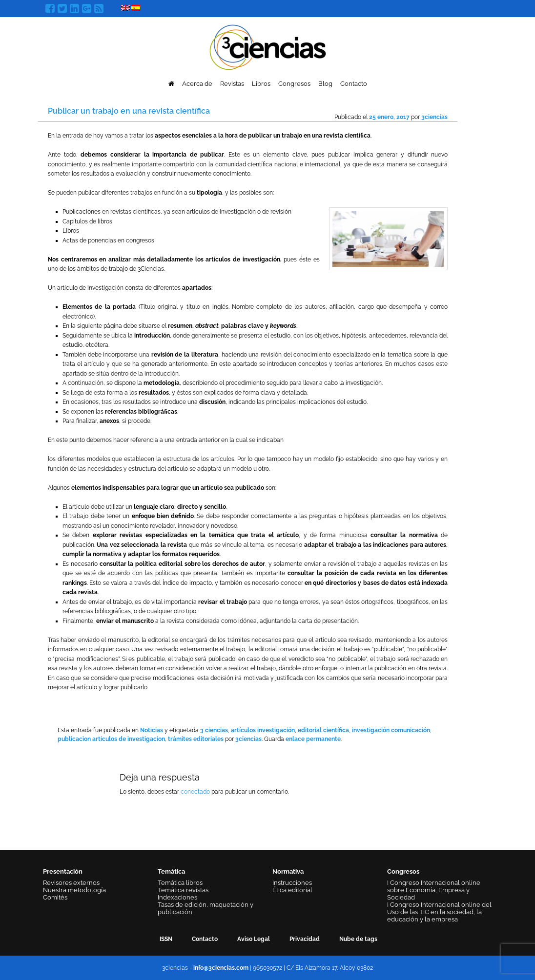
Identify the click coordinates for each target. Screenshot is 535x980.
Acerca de (197, 84)
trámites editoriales (196, 739)
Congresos (294, 84)
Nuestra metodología (74, 890)
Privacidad (305, 939)
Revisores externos (71, 883)
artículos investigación (263, 730)
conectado (195, 792)
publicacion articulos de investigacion (111, 739)
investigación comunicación (391, 730)
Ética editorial (292, 890)
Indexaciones (177, 897)
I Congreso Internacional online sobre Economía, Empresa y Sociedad (434, 890)
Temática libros (180, 883)
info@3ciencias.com (221, 968)
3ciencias (434, 117)
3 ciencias (214, 730)
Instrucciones (292, 883)
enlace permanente (313, 739)
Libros (261, 84)
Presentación (63, 871)
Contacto (354, 84)
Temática (171, 871)
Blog (325, 84)
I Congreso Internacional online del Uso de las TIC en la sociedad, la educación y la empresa (439, 912)
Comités (55, 897)
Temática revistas (183, 890)
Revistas (232, 84)
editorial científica (323, 730)
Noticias (152, 730)
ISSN (166, 939)
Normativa (288, 871)
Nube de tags (358, 939)
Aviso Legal (254, 939)
